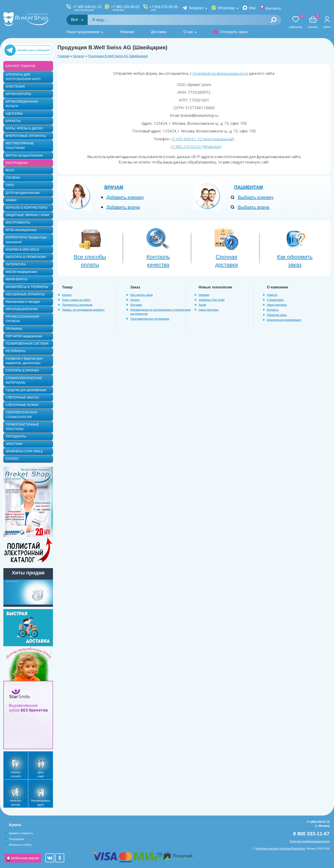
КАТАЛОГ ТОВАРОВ (21, 66)
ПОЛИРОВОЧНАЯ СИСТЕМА (27, 344)
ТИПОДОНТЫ (16, 436)
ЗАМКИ (11, 200)
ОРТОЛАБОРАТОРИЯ (22, 309)
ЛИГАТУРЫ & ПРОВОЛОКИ (26, 257)
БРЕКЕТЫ (13, 121)
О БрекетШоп (275, 300)
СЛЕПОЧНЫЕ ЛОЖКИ (22, 405)
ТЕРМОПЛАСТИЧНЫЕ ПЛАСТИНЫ (22, 427)
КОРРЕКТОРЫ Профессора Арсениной (26, 240)
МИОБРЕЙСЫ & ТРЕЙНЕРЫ (27, 287)
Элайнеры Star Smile (212, 300)
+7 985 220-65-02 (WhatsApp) (196, 146)
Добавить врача (123, 207)
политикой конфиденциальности (220, 73)
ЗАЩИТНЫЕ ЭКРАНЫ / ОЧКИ (27, 215)
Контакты (273, 8)
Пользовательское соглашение (150, 319)
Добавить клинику (125, 197)
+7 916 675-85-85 (164, 8)
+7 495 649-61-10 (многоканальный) (203, 139)
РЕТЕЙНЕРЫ (16, 351)
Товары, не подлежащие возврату (83, 310)
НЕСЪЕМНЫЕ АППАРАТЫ (25, 294)
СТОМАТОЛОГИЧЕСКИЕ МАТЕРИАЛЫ (24, 380)
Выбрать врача (254, 207)
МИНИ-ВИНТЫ (17, 279)
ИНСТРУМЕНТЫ (18, 222)
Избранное (296, 22)
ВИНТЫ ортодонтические (24, 155)
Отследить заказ (230, 32)
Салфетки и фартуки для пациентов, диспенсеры (24, 361)
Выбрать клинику (256, 197)
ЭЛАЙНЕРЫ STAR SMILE (24, 451)
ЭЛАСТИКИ (14, 444)
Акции (202, 305)
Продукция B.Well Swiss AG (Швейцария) (118, 56)
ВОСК (10, 170)
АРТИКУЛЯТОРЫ (18, 94)
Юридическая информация (284, 320)
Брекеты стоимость (21, 833)
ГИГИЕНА (13, 178)
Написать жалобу (16, 803)
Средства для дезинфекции (26, 390)
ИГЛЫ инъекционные (21, 230)
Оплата (135, 300)
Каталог (79, 56)
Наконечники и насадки (23, 302)
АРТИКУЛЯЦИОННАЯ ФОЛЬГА (22, 104)
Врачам (114, 187)
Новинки (127, 32)
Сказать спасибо (16, 774)
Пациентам (249, 187)
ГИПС (10, 185)
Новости (272, 295)
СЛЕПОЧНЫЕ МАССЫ (22, 397)
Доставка (159, 32)
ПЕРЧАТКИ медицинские (24, 336)
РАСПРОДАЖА (17, 163)
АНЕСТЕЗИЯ (15, 86)
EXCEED (12, 459)
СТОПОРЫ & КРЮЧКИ (22, 370)
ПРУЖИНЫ (14, 329)
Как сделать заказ (142, 295)
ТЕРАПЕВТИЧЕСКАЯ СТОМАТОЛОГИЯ (21, 415)
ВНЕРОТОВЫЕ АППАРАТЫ (26, 136)
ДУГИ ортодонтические (23, 193)
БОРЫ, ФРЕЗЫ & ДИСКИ (24, 128)
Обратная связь (277, 315)
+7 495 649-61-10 (87, 8)
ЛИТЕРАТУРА (16, 264)
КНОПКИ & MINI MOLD (22, 249)
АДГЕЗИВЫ (14, 113)
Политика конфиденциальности (310, 841)
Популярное (17, 839)
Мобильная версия (23, 859)
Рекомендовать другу (41, 803)
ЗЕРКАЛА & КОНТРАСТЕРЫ (26, 208)
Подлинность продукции (77, 305)
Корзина (313, 22)
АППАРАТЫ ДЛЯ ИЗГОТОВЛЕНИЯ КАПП (23, 77)
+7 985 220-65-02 (125, 8)
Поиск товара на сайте (76, 300)
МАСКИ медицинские (21, 272)
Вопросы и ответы (20, 845)
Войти (327, 27)
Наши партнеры (209, 310)
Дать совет (41, 774)
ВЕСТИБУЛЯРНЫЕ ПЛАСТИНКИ (20, 145)
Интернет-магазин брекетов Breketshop (280, 849)
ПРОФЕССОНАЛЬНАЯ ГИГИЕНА (22, 319)
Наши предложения (83, 32)
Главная (63, 56)
